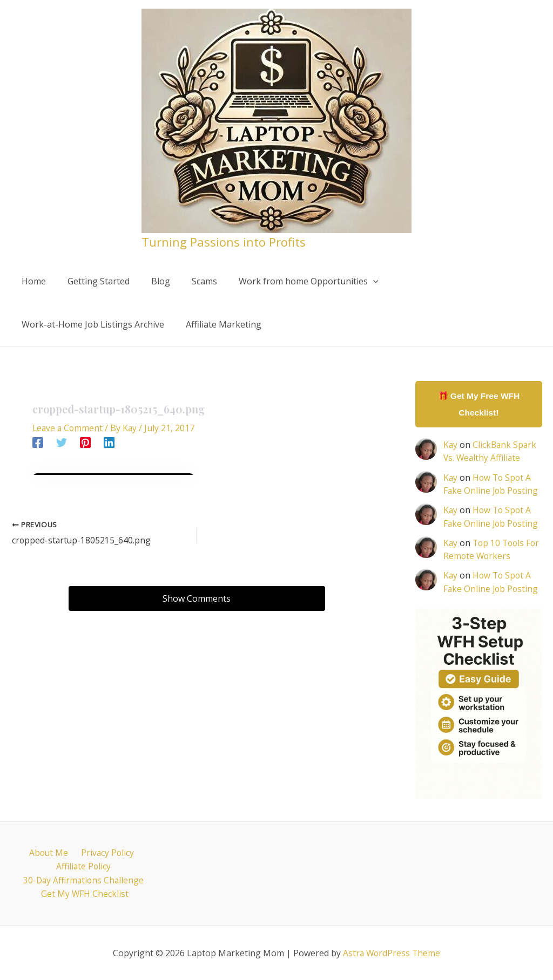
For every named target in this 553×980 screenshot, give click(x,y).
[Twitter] (62, 442)
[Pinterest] (85, 442)
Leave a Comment (69, 428)
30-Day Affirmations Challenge (83, 880)
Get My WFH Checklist (86, 894)
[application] (354, 281)
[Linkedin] (109, 442)
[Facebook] (38, 442)
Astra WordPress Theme (392, 953)
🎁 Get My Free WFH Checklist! (479, 404)
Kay (451, 446)
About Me (50, 852)
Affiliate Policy (83, 866)
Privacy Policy (105, 852)
